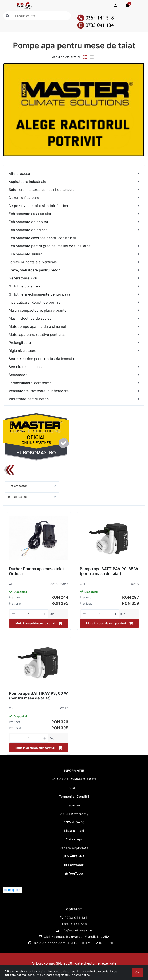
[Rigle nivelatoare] (74, 351)
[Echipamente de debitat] (74, 222)
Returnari (74, 805)
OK (137, 972)
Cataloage (74, 839)
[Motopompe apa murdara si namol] (74, 327)
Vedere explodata (74, 848)
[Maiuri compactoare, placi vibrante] (74, 310)
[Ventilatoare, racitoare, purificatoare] (74, 391)
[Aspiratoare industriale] (74, 182)
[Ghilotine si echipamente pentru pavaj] (74, 294)
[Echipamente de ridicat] (74, 230)
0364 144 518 (74, 924)
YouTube (74, 873)
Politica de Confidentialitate (74, 779)
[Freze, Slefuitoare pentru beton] (74, 270)
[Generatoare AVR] (74, 278)
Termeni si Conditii (74, 796)
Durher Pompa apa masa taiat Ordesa (36, 571)
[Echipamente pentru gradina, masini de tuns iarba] (74, 246)
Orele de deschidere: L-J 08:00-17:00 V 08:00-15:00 (74, 943)
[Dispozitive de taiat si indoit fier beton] (74, 206)
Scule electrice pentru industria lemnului (42, 359)
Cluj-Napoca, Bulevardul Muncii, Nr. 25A (74, 937)
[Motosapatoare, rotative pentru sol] (74, 335)
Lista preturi (74, 831)
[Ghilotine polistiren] (74, 286)
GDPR (74, 788)
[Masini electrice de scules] (74, 319)
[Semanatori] (74, 375)
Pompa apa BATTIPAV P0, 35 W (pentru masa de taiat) (109, 571)
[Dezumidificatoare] (74, 198)
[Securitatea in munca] (74, 367)
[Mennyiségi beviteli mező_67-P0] (100, 614)
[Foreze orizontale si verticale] (74, 262)
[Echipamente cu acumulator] (74, 214)
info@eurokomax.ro (74, 930)
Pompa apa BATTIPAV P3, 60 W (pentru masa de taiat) (38, 696)
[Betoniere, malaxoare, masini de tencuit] (74, 190)
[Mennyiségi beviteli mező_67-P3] (29, 738)
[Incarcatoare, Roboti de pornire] (74, 302)
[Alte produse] (74, 174)
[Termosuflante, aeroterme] (74, 383)
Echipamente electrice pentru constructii (42, 238)
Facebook (74, 865)
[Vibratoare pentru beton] (74, 399)
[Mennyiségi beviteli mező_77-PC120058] (29, 614)
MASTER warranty (74, 814)
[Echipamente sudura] (74, 254)
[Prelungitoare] (74, 343)
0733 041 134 (74, 918)
